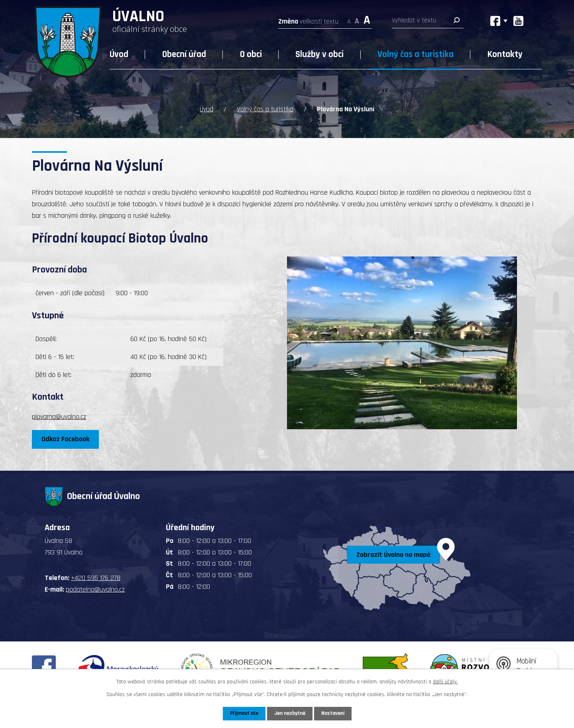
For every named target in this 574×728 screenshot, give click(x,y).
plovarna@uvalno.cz (59, 416)
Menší (349, 19)
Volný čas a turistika (416, 54)
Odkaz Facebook (67, 439)
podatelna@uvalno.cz (95, 589)
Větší (367, 19)
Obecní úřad (184, 54)
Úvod (119, 54)
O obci (251, 54)
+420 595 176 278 (96, 577)
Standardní (357, 19)
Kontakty (505, 54)
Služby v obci (319, 54)
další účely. (445, 681)
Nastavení (334, 713)
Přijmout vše (243, 713)
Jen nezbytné (290, 713)
